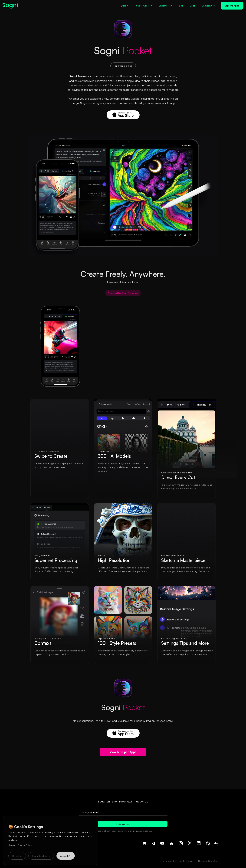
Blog (181, 6)
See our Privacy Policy (20, 845)
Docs (192, 6)
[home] (11, 6)
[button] (125, 6)
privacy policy (142, 831)
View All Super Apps (123, 752)
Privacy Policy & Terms (177, 861)
